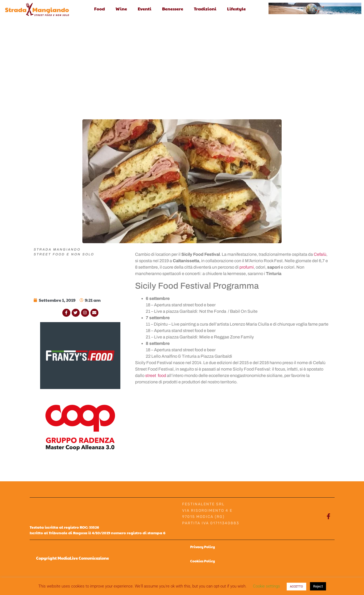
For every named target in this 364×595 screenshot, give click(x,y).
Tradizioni (205, 9)
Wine (121, 9)
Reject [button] (318, 586)
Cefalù (320, 254)
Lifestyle (236, 9)
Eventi (145, 9)
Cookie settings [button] (267, 586)
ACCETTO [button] (296, 587)
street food (156, 375)
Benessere (173, 9)
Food (99, 9)
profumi (247, 267)
